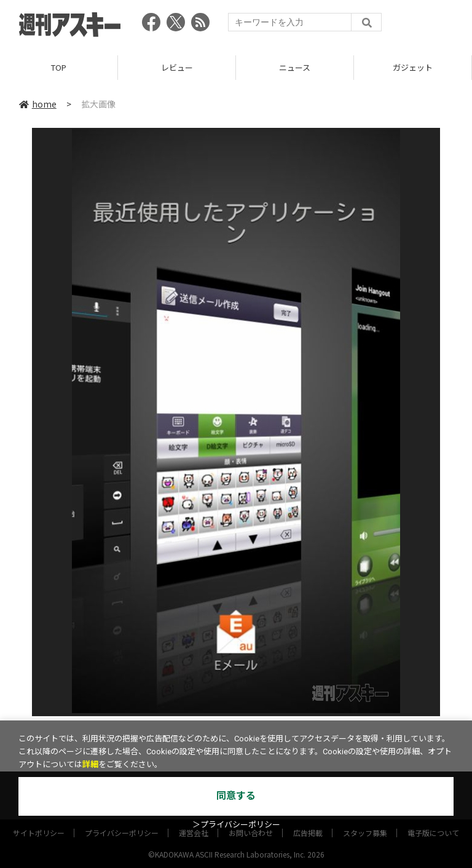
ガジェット (413, 67)
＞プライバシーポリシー (236, 825)
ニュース (295, 67)
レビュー (177, 67)
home (38, 104)
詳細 (90, 764)
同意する (236, 796)
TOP (59, 67)
